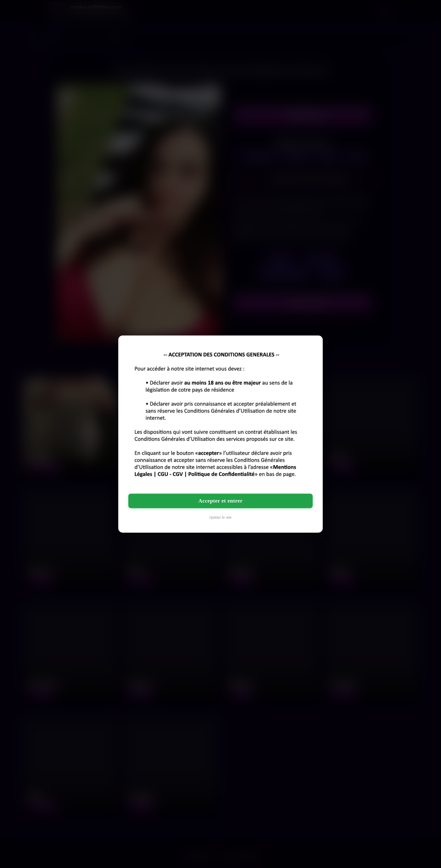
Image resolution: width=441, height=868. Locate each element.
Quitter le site (221, 517)
